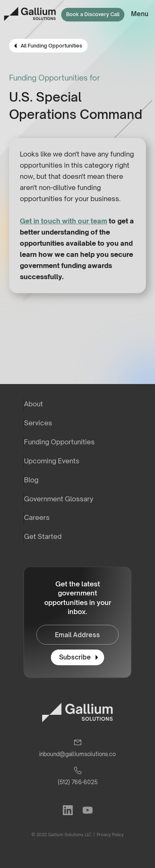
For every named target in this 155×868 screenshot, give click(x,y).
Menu (140, 14)
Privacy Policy (110, 835)
